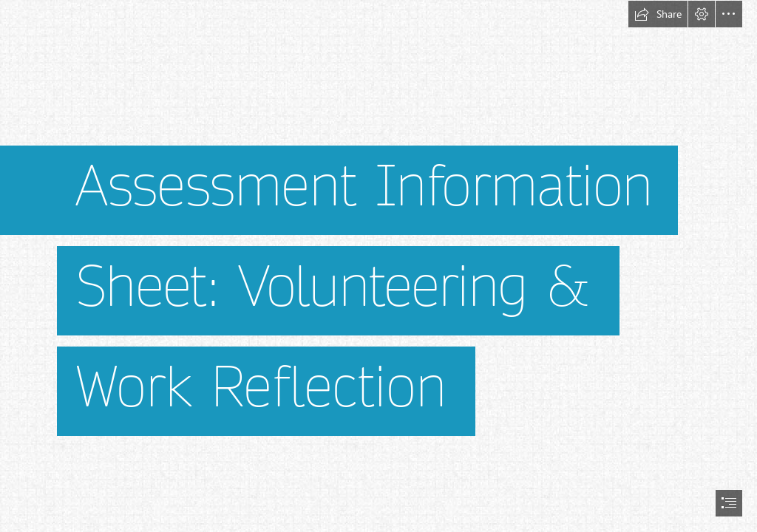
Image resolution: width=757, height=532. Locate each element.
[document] (378, 266)
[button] (658, 14)
